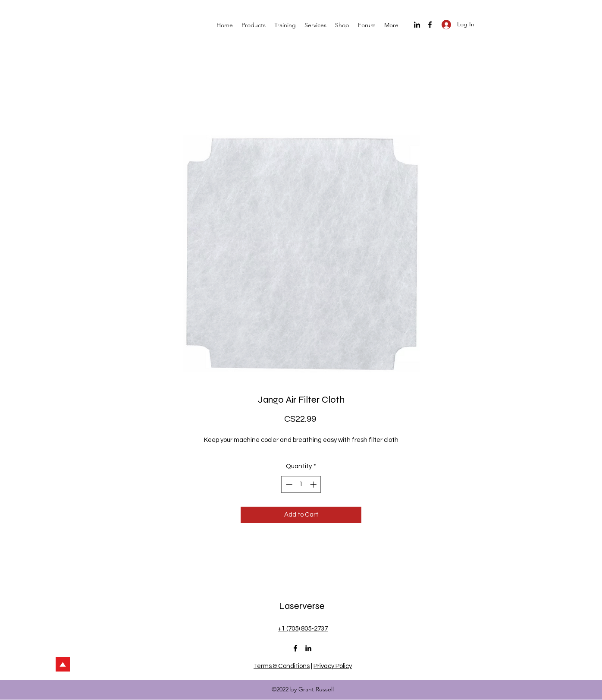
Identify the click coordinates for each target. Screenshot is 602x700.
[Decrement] (288, 484)
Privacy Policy (333, 666)
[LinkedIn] (417, 25)
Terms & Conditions (282, 666)
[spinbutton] (301, 484)
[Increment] (314, 484)
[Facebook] (430, 25)
